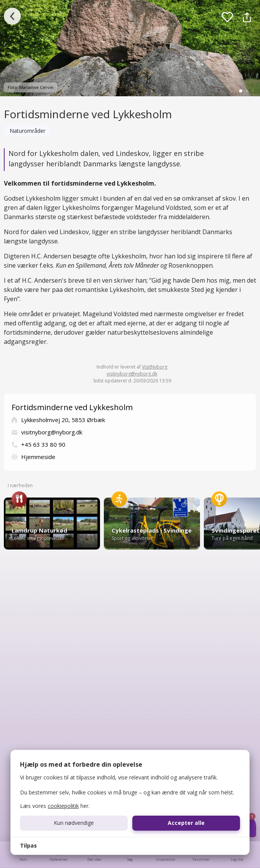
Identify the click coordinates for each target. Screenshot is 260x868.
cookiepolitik (63, 806)
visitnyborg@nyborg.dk (132, 374)
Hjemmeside (38, 457)
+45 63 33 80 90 (43, 444)
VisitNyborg (155, 367)
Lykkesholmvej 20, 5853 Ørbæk (63, 420)
